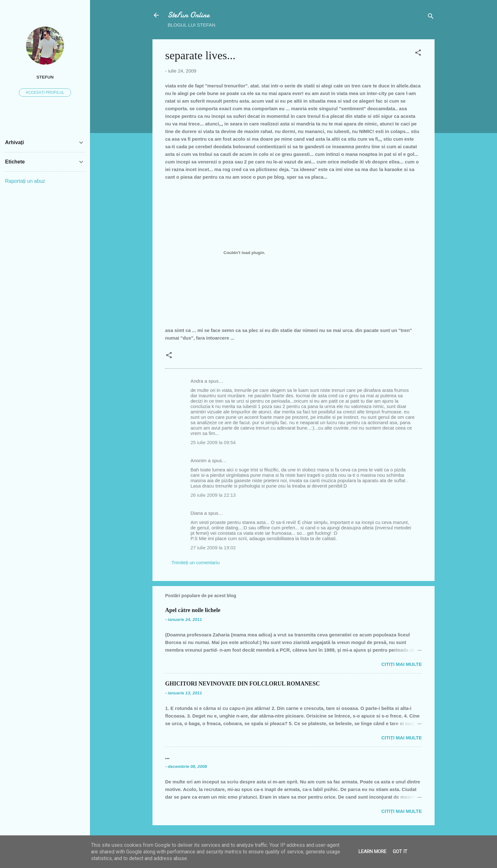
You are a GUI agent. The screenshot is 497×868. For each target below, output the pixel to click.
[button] (418, 54)
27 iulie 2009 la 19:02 (213, 548)
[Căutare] (431, 17)
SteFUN (45, 77)
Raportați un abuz (25, 181)
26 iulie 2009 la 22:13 (213, 495)
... (167, 757)
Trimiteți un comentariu (196, 562)
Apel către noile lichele (193, 610)
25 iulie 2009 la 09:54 (213, 442)
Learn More (372, 852)
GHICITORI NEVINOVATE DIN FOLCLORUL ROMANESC (242, 684)
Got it (400, 852)
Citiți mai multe (402, 664)
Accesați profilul (45, 93)
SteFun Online (189, 15)
